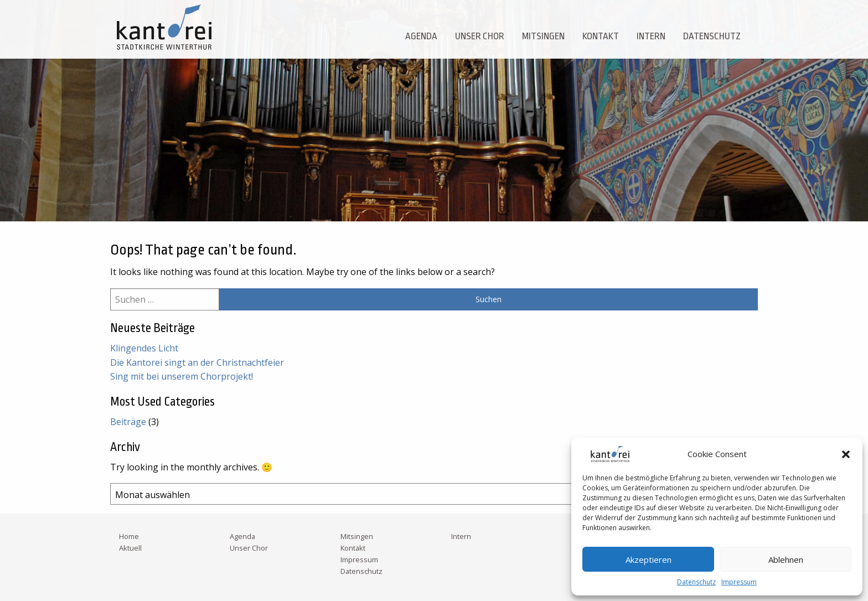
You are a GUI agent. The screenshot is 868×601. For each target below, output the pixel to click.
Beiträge (128, 422)
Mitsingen (543, 36)
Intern (651, 36)
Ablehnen (786, 559)
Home (129, 536)
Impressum (739, 582)
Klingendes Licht (144, 348)
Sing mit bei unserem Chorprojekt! (182, 376)
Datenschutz (696, 582)
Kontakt (601, 36)
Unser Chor (480, 36)
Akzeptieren (649, 559)
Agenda (421, 36)
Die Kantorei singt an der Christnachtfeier (197, 362)
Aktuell (130, 548)
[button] (846, 454)
